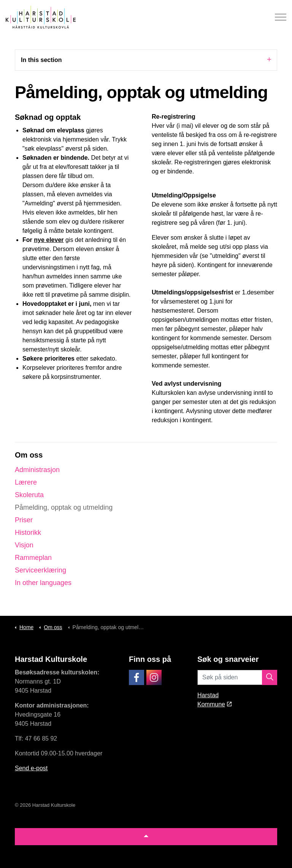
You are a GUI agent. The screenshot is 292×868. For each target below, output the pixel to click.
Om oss (29, 455)
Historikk (28, 533)
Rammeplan (33, 558)
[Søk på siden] (237, 677)
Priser (24, 520)
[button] (270, 677)
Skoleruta (29, 495)
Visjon (24, 545)
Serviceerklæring (40, 570)
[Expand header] (281, 17)
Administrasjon (37, 470)
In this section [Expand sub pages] (146, 60)
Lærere (26, 482)
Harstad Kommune (214, 700)
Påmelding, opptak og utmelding (64, 507)
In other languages (43, 583)
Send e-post (31, 768)
